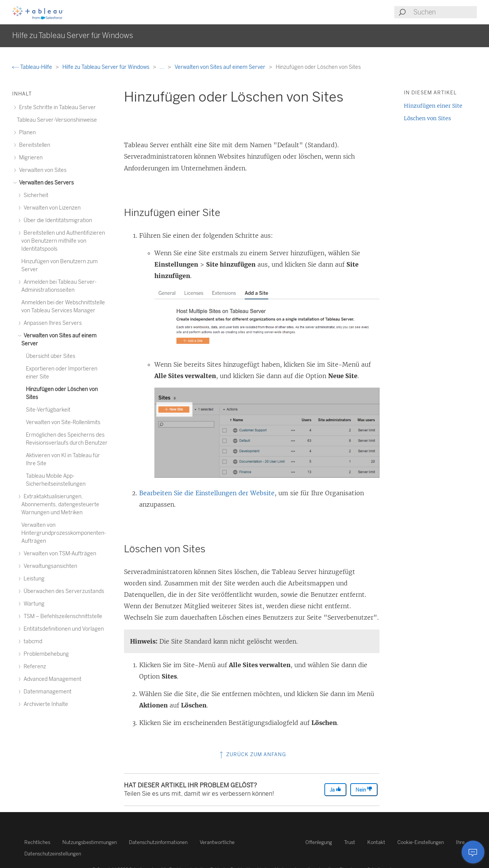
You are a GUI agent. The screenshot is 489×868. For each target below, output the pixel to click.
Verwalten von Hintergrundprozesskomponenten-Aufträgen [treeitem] (64, 533)
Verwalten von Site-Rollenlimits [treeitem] (63, 422)
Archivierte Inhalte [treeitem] (45, 704)
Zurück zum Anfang (252, 754)
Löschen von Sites (427, 118)
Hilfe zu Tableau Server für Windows (106, 67)
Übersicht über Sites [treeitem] (51, 356)
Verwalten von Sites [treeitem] (42, 170)
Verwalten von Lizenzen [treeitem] (51, 208)
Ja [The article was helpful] (335, 789)
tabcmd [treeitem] (32, 641)
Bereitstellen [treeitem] (33, 145)
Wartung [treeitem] (33, 604)
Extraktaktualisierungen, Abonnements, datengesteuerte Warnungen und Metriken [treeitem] (60, 505)
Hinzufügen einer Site (433, 106)
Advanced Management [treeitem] (51, 679)
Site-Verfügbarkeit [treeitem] (48, 410)
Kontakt (376, 842)
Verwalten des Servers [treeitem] (45, 183)
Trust (350, 842)
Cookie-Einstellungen (421, 842)
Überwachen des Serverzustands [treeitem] (63, 591)
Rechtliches (37, 842)
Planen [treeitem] (26, 133)
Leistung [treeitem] (33, 579)
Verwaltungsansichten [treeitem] (49, 566)
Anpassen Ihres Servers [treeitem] (52, 323)
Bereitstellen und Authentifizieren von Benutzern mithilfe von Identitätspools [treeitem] (63, 241)
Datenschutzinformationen (158, 842)
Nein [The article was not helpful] (364, 789)
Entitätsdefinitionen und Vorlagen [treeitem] (63, 629)
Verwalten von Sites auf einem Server (221, 67)
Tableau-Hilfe (33, 67)
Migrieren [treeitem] (30, 158)
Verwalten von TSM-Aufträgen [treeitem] (59, 554)
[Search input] (445, 12)
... (163, 67)
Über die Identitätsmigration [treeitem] (57, 220)
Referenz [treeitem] (34, 667)
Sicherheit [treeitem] (35, 195)
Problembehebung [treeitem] (45, 654)
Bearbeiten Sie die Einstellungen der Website (207, 493)
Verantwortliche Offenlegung (266, 842)
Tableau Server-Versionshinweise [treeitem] (57, 120)
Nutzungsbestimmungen (90, 842)
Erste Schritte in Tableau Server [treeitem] (56, 107)
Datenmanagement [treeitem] (46, 692)
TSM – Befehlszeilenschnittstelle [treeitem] (62, 616)
